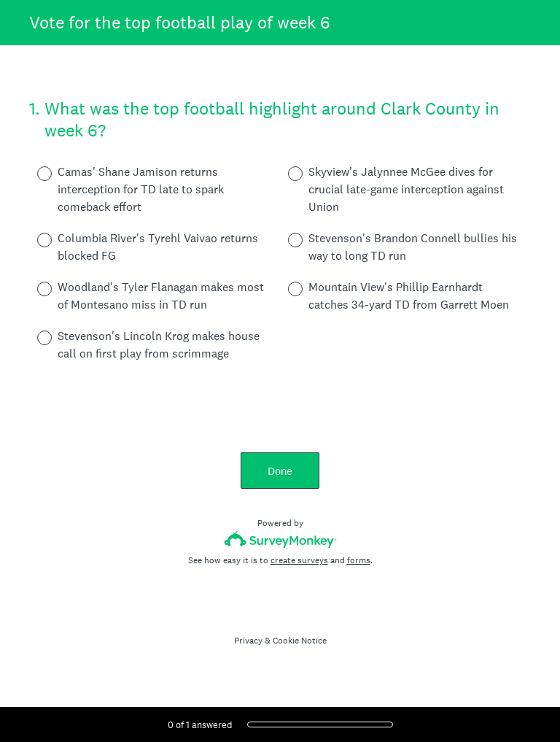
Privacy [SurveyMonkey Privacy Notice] (248, 641)
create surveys (299, 560)
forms (359, 560)
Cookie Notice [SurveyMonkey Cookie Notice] (300, 641)
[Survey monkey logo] (280, 540)
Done (280, 471)
